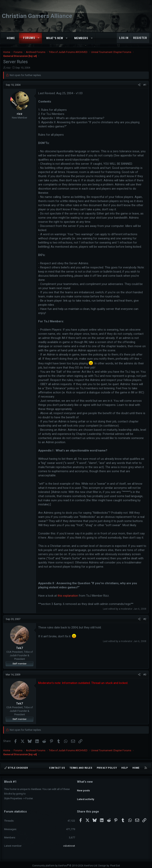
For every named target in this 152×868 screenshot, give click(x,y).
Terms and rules (81, 768)
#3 (145, 675)
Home (11, 38)
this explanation (68, 596)
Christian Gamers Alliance (37, 16)
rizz (8, 68)
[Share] (139, 85)
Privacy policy (107, 768)
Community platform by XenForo (65, 863)
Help (125, 768)
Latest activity (86, 796)
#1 (145, 85)
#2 (145, 619)
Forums (29, 38)
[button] (39, 38)
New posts (83, 789)
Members (81, 38)
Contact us (57, 768)
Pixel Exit (115, 863)
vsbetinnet (69, 843)
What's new (55, 38)
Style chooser (16, 768)
